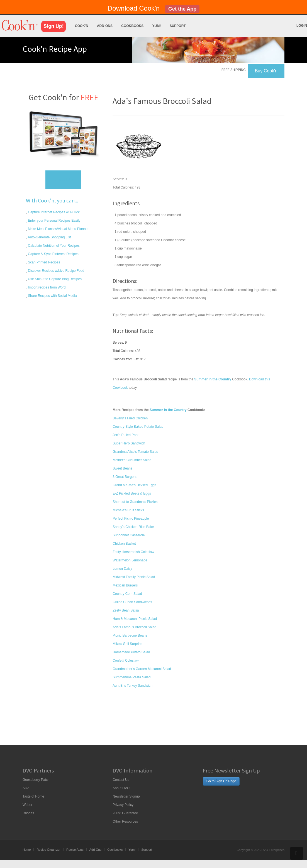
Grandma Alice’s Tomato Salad (135, 452)
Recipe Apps (75, 850)
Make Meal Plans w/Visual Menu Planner (58, 229)
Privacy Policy (123, 805)
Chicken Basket (124, 544)
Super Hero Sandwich (129, 443)
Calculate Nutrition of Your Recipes (53, 246)
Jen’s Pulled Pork (126, 435)
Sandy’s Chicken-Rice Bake (133, 527)
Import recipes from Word (46, 287)
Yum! (157, 26)
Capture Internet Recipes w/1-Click (53, 212)
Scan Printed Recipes (44, 262)
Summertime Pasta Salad (131, 677)
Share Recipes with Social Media (52, 296)
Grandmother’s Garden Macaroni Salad (142, 669)
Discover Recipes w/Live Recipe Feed (56, 271)
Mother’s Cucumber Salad (132, 460)
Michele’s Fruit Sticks (128, 510)
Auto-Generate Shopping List (49, 237)
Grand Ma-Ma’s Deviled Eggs (134, 485)
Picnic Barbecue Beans (130, 635)
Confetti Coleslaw (126, 661)
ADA (26, 788)
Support (178, 26)
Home (27, 850)
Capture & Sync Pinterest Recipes (53, 254)
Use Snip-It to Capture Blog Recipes (54, 279)
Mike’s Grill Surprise (127, 644)
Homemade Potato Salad (131, 652)
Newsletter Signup (126, 796)
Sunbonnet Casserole (129, 535)
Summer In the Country (168, 410)
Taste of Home (33, 796)
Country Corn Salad (127, 594)
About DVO (121, 788)
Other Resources (125, 821)
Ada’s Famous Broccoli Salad (134, 627)
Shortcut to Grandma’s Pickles (135, 502)
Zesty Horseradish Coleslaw (133, 552)
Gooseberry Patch (36, 780)
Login (302, 26)
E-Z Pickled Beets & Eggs (132, 493)
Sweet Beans (122, 468)
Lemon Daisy (122, 569)
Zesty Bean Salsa (126, 610)
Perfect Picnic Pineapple (131, 519)
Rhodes (28, 813)
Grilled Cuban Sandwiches (132, 602)
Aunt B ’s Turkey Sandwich (132, 686)
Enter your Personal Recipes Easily (54, 221)
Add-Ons (105, 26)
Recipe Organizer (48, 850)
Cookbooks (132, 26)
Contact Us (121, 780)
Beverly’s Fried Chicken (130, 418)
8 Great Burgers (124, 477)
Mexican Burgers (125, 585)
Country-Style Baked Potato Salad (138, 427)
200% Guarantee (125, 813)
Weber (27, 805)
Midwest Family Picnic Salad (134, 577)
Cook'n (82, 26)
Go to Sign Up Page (221, 781)
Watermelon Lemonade (130, 560)
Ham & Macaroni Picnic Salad (135, 619)
